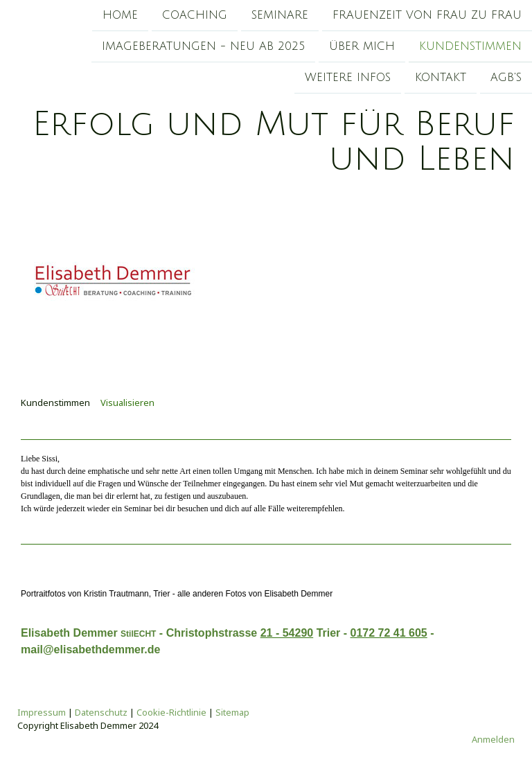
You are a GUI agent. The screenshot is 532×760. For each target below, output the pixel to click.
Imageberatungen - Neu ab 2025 (203, 48)
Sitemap (232, 712)
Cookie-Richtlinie (171, 712)
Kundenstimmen (470, 48)
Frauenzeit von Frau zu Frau (427, 15)
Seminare (280, 15)
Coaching (195, 15)
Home (120, 15)
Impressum (42, 712)
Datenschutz (101, 712)
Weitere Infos (348, 80)
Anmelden (493, 739)
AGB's (506, 80)
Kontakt (441, 80)
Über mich (362, 48)
